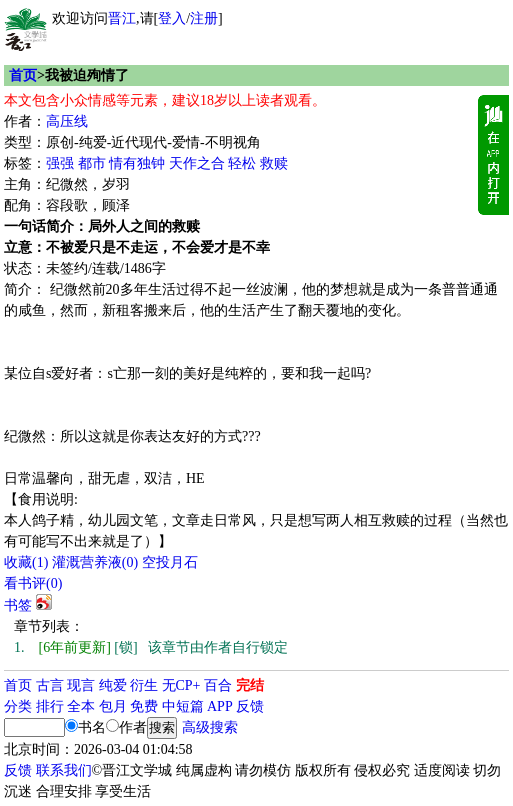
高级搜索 (210, 727)
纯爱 (113, 685)
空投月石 (170, 562)
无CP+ (181, 685)
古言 (50, 685)
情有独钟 (137, 163)
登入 (172, 18)
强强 (60, 163)
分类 (18, 706)
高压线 (67, 121)
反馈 (250, 706)
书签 (18, 605)
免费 (144, 706)
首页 (23, 75)
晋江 (122, 18)
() (26, 562)
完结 (250, 685)
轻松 (242, 163)
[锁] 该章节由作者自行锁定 (151, 647)
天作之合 (197, 163)
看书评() (33, 583)
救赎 (274, 163)
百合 (218, 685)
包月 (113, 706)
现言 (81, 685)
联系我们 (64, 770)
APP (220, 706)
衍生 (144, 685)
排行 (50, 706)
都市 (92, 163)
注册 (204, 18)
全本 (81, 706)
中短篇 (183, 706)
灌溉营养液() (95, 562)
